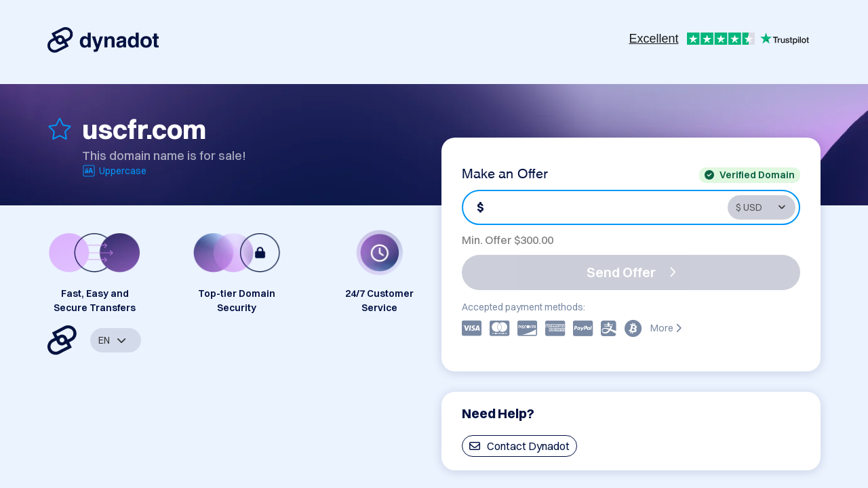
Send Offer (631, 272)
